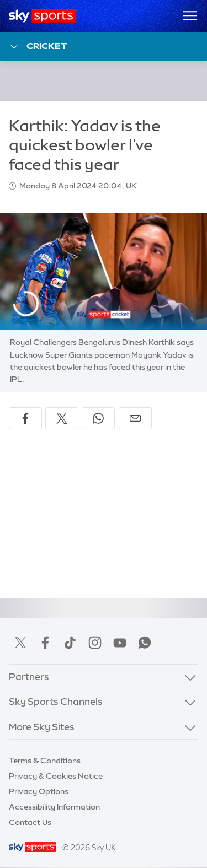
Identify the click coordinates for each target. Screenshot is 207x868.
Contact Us (30, 822)
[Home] (42, 16)
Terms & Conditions (45, 761)
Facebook (45, 643)
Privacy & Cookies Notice (56, 776)
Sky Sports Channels (56, 701)
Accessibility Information (54, 807)
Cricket (38, 47)
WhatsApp (145, 643)
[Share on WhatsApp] (98, 418)
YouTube (120, 643)
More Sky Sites (42, 727)
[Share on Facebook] (25, 418)
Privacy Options (39, 791)
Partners (29, 676)
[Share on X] (62, 418)
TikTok (70, 643)
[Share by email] (135, 418)
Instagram (95, 643)
